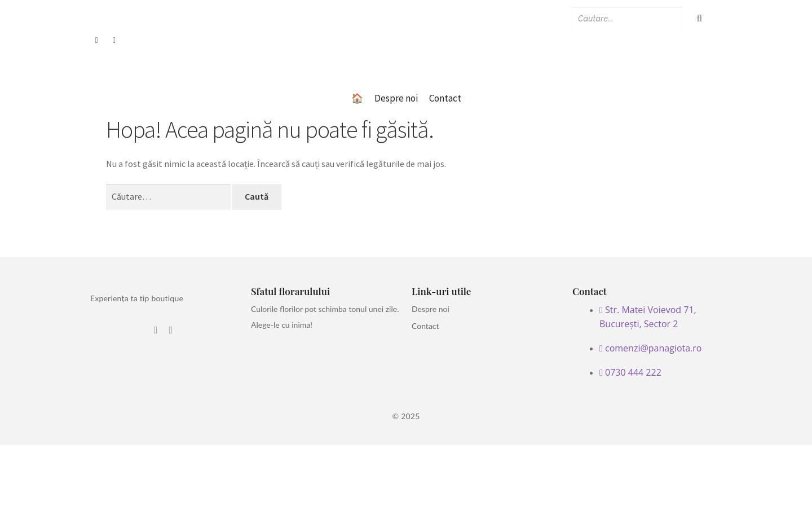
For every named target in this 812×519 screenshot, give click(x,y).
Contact (445, 98)
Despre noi (396, 98)
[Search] (627, 19)
